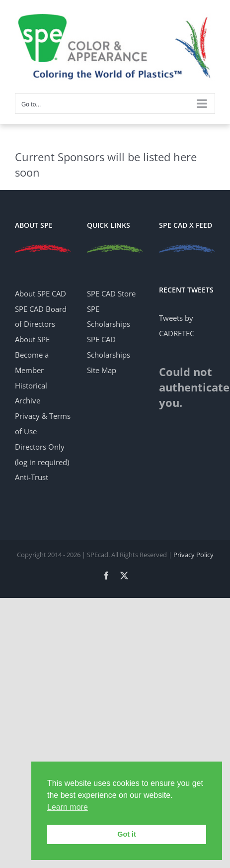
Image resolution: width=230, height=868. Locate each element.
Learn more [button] (68, 807)
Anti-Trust (32, 477)
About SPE (32, 339)
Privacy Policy (193, 555)
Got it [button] (127, 834)
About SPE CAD (40, 293)
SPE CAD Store (111, 293)
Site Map (102, 370)
